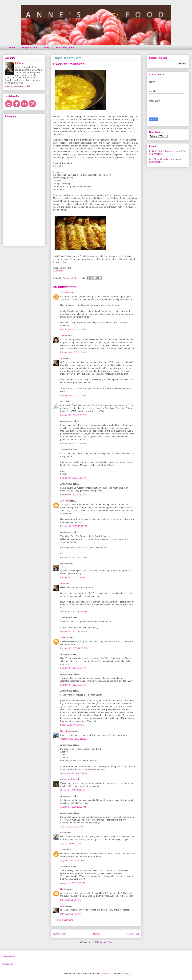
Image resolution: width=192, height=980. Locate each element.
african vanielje (68, 779)
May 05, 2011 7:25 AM (71, 914)
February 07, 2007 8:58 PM (73, 685)
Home (12, 48)
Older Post (133, 934)
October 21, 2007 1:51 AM (72, 790)
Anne (63, 358)
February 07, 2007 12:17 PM (74, 631)
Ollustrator (105, 974)
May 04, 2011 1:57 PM (71, 900)
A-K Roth (65, 293)
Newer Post (60, 934)
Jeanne (64, 336)
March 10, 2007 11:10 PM (72, 725)
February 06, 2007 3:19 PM (73, 352)
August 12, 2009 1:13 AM (72, 860)
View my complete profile (18, 86)
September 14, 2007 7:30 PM (74, 773)
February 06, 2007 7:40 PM (73, 478)
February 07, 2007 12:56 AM (74, 557)
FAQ (47, 48)
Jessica (64, 637)
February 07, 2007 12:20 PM (74, 648)
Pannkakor (58, 271)
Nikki (63, 401)
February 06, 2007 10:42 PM (74, 526)
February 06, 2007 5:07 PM (73, 443)
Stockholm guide (65, 48)
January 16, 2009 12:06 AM (73, 807)
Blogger (126, 974)
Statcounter (8, 964)
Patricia (64, 564)
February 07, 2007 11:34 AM (74, 612)
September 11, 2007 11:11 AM (74, 739)
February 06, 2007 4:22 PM (73, 415)
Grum (63, 833)
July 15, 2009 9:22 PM (71, 844)
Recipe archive (30, 48)
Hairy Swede (66, 731)
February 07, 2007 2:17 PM (73, 668)
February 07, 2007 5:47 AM (73, 577)
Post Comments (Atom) (102, 942)
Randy (64, 889)
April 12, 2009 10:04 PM (71, 827)
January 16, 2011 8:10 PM (73, 883)
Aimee (63, 850)
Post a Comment (65, 920)
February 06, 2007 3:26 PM (73, 395)
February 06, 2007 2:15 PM (73, 330)
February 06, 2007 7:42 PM (73, 495)
